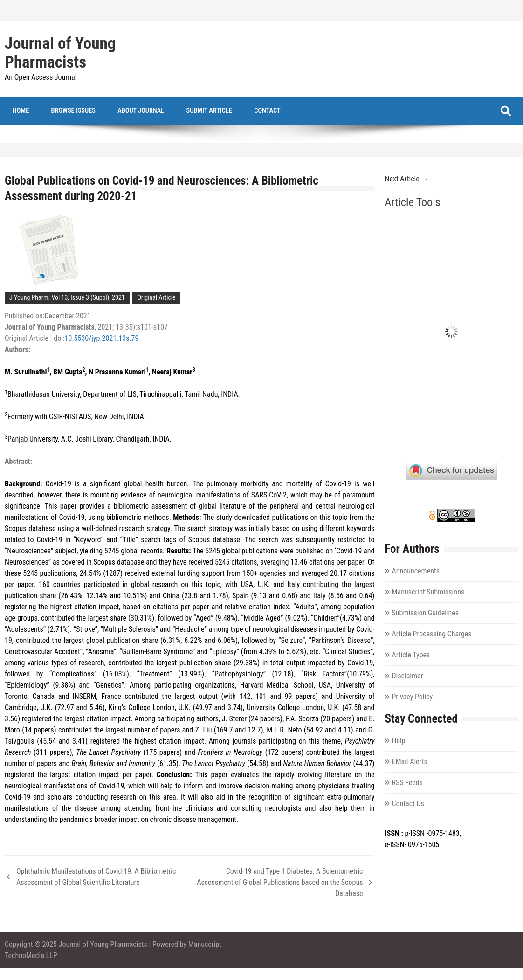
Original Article (156, 298)
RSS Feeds (407, 783)
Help (398, 741)
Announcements (415, 571)
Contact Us (408, 804)
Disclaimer (407, 676)
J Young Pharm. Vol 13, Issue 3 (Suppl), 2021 (67, 298)
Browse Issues (63, 111)
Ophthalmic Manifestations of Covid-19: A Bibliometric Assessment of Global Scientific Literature (96, 877)
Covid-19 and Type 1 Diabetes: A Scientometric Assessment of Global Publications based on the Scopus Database (280, 883)
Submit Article (184, 111)
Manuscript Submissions (428, 592)
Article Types (411, 655)
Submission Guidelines (425, 613)
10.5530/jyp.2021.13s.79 (102, 339)
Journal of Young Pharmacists (60, 53)
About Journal (123, 111)
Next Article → (406, 179)
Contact (235, 111)
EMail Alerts (409, 762)
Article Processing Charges (431, 634)
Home (17, 111)
